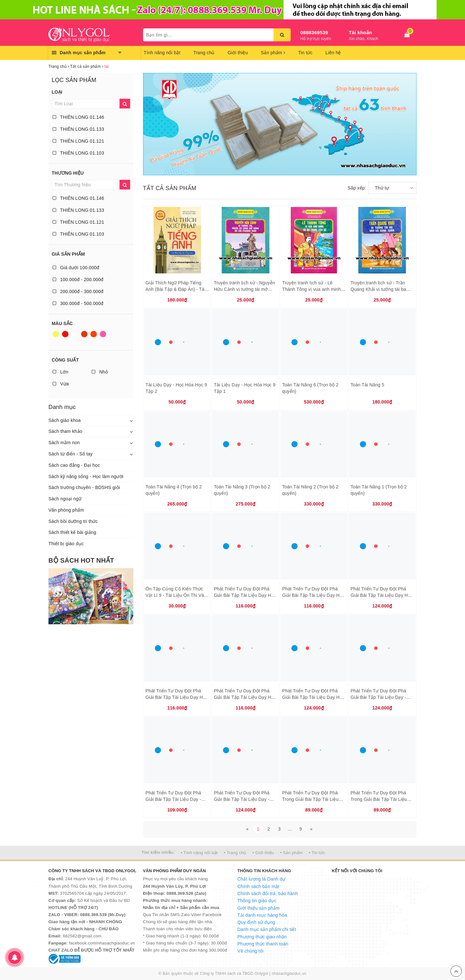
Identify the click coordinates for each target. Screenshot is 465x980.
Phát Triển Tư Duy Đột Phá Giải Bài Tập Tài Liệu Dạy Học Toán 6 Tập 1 (245, 595)
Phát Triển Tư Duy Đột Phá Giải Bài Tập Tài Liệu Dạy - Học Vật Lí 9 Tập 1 (242, 799)
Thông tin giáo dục (257, 901)
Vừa (61, 384)
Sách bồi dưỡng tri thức (73, 521)
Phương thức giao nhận (262, 937)
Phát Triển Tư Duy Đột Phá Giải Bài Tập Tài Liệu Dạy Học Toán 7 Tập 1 (177, 697)
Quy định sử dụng (256, 922)
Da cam (94, 334)
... (290, 829)
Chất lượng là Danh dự (261, 879)
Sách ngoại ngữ (65, 499)
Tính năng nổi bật (162, 53)
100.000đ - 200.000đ (78, 280)
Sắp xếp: (357, 188)
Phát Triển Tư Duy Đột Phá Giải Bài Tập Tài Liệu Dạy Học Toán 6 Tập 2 (313, 595)
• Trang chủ (235, 853)
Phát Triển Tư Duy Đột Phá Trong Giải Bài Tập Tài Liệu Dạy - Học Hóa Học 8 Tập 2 (379, 799)
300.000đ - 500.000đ (78, 303)
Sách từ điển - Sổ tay (71, 454)
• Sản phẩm (291, 853)
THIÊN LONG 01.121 (78, 141)
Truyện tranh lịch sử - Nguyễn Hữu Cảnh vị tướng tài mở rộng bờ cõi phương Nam (244, 289)
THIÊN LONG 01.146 (78, 117)
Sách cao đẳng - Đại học (74, 465)
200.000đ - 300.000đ (78, 291)
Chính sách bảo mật (258, 886)
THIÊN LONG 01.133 (78, 129)
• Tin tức (317, 853)
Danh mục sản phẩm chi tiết (267, 929)
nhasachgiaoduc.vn (289, 974)
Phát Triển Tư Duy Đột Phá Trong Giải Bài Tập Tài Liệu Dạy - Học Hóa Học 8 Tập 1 (311, 799)
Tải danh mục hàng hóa (262, 915)
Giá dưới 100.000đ (76, 268)
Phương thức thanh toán (263, 944)
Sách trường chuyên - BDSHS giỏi (84, 487)
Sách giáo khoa (65, 420)
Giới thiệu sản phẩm (258, 908)
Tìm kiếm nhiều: (158, 852)
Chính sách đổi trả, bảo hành (268, 893)
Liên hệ (333, 53)
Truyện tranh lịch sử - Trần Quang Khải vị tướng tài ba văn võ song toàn (378, 289)
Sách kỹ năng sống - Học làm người (86, 476)
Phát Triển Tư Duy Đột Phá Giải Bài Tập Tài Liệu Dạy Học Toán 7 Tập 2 (382, 595)
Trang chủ (204, 53)
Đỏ (65, 334)
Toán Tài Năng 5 (367, 385)
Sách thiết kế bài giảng (72, 532)
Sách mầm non (64, 443)
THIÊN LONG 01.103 (78, 153)
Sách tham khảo (65, 431)
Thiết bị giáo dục (66, 544)
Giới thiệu (238, 53)
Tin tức (305, 53)
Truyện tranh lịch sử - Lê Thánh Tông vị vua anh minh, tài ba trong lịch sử (312, 289)
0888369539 (314, 32)
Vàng (56, 334)
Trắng (75, 334)
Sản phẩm (273, 53)
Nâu (84, 334)
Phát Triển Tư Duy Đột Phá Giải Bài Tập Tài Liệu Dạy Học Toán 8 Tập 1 (245, 697)
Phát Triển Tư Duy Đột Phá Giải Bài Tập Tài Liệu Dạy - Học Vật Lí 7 (378, 697)
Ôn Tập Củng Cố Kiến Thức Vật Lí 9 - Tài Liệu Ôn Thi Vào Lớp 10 (176, 595)
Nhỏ (100, 372)
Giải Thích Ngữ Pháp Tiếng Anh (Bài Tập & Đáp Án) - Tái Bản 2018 (176, 289)
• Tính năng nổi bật (199, 853)
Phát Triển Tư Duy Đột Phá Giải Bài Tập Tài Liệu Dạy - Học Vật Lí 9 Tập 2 (173, 799)
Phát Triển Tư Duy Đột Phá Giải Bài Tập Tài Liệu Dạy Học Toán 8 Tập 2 (313, 697)
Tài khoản (360, 32)
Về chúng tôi (250, 951)
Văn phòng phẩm (66, 510)
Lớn (60, 372)
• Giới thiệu (263, 853)
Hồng (103, 334)
